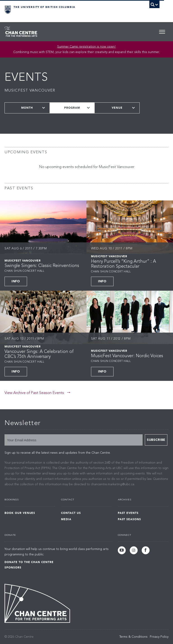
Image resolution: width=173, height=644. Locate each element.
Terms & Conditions (133, 637)
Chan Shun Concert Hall (24, 271)
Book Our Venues (20, 513)
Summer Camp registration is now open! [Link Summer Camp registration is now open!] (86, 47)
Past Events (128, 513)
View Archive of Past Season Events (34, 393)
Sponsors (13, 568)
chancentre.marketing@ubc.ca (113, 484)
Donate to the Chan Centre (29, 562)
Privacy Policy (159, 637)
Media (66, 519)
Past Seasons (130, 519)
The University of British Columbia (70, 9)
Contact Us (71, 513)
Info (16, 281)
